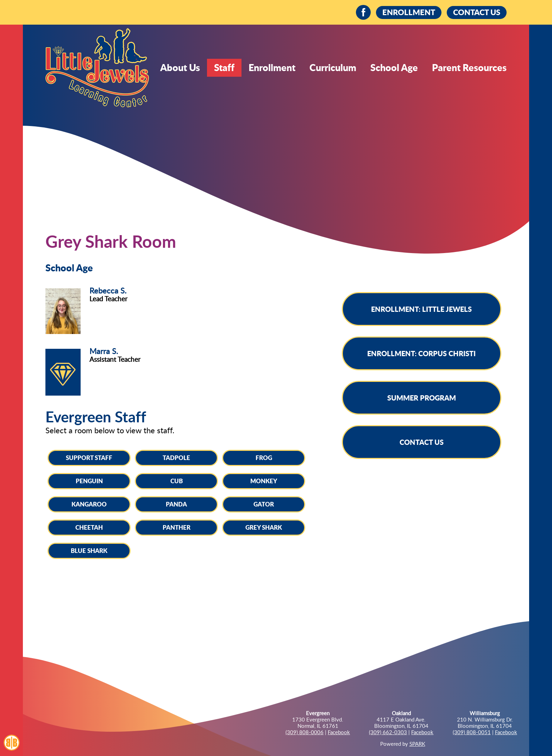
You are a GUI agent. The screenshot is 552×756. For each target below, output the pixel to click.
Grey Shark (264, 527)
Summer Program (422, 398)
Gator (264, 504)
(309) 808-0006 (305, 732)
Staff (224, 67)
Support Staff (89, 458)
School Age (394, 67)
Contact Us (422, 442)
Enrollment (272, 67)
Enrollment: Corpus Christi (421, 353)
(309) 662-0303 (388, 732)
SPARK (417, 744)
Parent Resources (469, 67)
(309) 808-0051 (472, 732)
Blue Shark (89, 550)
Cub (177, 481)
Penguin (89, 481)
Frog (264, 458)
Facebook (339, 732)
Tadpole (176, 458)
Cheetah (89, 527)
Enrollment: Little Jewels (421, 309)
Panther (177, 527)
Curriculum (333, 67)
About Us (180, 67)
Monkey (264, 481)
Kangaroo (89, 504)
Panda (176, 504)
